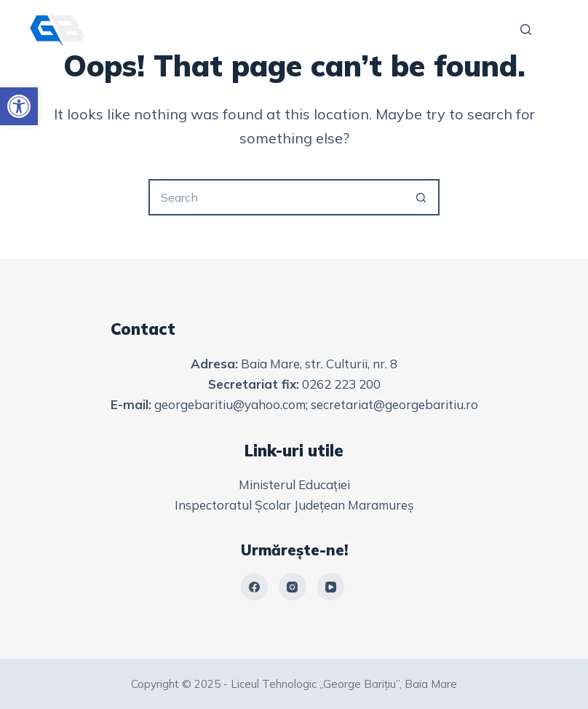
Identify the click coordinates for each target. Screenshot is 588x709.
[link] (19, 106)
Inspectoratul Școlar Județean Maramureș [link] (294, 505)
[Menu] (552, 29)
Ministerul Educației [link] (294, 484)
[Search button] (421, 197)
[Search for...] (276, 197)
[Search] (526, 29)
